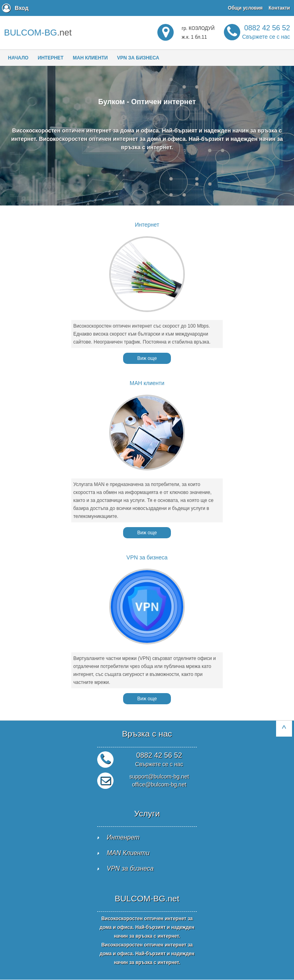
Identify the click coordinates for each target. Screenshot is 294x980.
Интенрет (123, 837)
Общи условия (245, 8)
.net (38, 33)
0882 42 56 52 (266, 32)
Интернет (51, 58)
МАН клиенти (90, 58)
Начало (18, 58)
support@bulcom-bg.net (159, 776)
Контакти (279, 8)
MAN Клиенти (128, 853)
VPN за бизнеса (138, 58)
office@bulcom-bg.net (159, 784)
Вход (22, 8)
